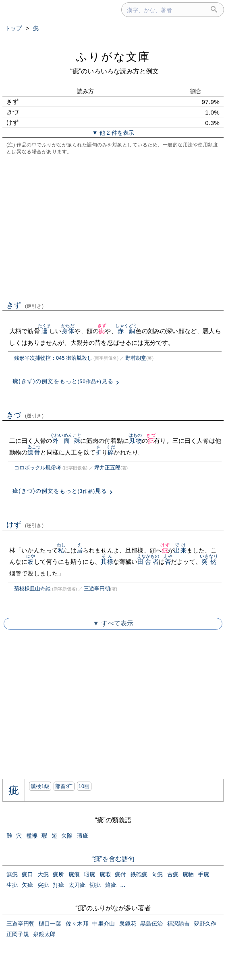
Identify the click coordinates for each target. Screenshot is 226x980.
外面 (61, 441)
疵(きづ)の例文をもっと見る (60, 491)
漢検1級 (40, 786)
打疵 (58, 885)
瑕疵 (83, 836)
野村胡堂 (136, 358)
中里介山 (104, 924)
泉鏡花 (128, 924)
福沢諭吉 (178, 924)
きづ (25, 415)
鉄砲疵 (139, 874)
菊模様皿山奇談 (32, 589)
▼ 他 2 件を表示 (113, 133)
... (123, 885)
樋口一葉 (50, 924)
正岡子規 (18, 934)
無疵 (12, 874)
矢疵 (27, 885)
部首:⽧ (64, 786)
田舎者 (148, 562)
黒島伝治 (151, 924)
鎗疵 (111, 885)
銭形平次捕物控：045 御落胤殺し (53, 358)
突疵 (43, 885)
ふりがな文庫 (113, 57)
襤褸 (32, 836)
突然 (209, 562)
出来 (180, 550)
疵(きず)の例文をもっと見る (63, 381)
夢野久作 (205, 924)
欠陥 (67, 836)
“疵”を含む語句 (113, 859)
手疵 (203, 874)
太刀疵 (77, 885)
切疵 (95, 885)
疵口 (27, 874)
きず (25, 305)
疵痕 (74, 874)
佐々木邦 (77, 924)
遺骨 (34, 452)
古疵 (173, 874)
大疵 (43, 874)
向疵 (157, 874)
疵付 (120, 874)
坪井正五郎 (107, 468)
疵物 (188, 874)
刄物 (135, 441)
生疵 (12, 885)
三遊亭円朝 (97, 589)
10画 (84, 786)
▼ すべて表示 (113, 623)
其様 (107, 562)
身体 (68, 331)
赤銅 (126, 331)
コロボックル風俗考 (38, 468)
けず (25, 525)
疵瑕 (105, 874)
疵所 (58, 874)
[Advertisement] (113, 227)
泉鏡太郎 (44, 934)
